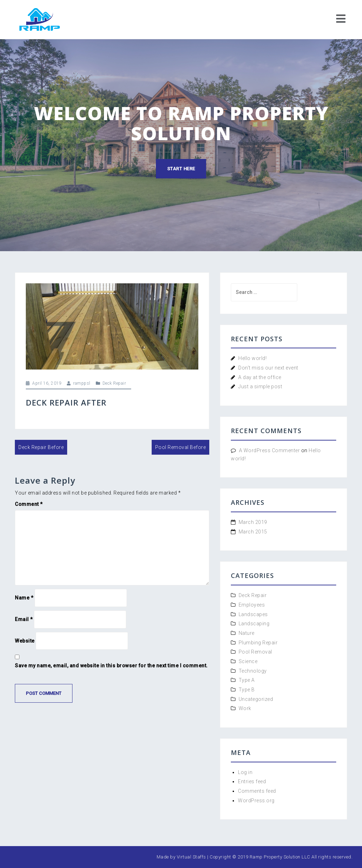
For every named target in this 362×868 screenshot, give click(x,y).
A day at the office (260, 377)
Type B (247, 690)
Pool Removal (255, 652)
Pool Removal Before (181, 447)
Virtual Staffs (191, 857)
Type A (247, 680)
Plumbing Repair (258, 643)
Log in (245, 772)
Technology (253, 671)
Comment (29, 504)
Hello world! (252, 358)
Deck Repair (114, 383)
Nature (247, 633)
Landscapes (253, 614)
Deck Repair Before (41, 447)
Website (25, 641)
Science (248, 661)
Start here (181, 169)
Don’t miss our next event (268, 368)
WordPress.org (256, 801)
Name (24, 598)
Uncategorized (256, 699)
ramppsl (82, 383)
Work (245, 708)
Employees (252, 605)
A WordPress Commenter (270, 450)
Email (24, 619)
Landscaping (254, 624)
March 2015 (253, 532)
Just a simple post (260, 386)
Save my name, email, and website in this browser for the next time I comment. (111, 666)
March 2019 (253, 522)
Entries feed (252, 781)
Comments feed (257, 791)
